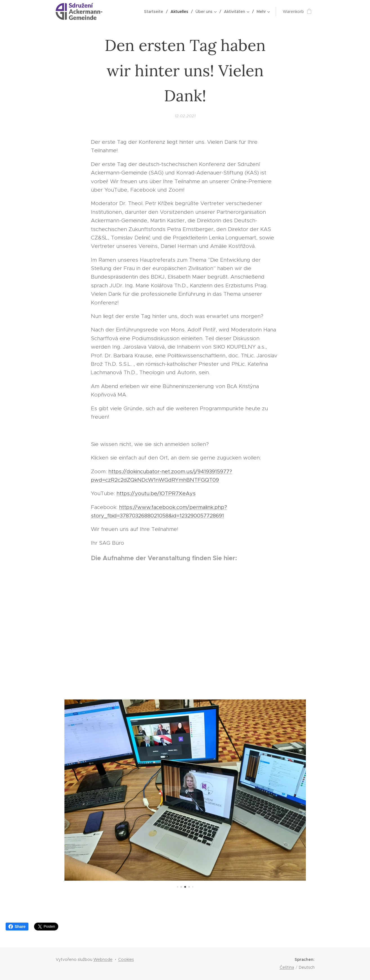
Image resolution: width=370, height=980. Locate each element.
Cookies (126, 959)
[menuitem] (155, 12)
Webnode (103, 959)
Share (17, 927)
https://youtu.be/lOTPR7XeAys (156, 493)
